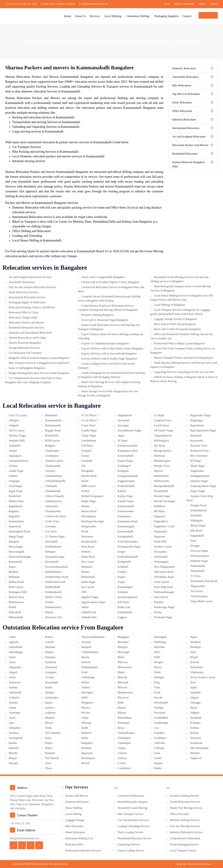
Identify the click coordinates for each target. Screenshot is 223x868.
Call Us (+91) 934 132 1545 (21, 4)
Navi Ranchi (52, 758)
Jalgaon (195, 697)
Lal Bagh (159, 415)
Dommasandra (53, 607)
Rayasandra (197, 441)
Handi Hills (160, 541)
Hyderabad (196, 667)
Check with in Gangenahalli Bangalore (103, 277)
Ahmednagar (16, 652)
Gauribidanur (89, 441)
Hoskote (86, 552)
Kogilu (121, 577)
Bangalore (87, 743)
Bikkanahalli (16, 617)
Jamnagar (196, 703)
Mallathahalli (161, 476)
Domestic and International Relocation (30, 333)
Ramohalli (196, 435)
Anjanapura (15, 456)
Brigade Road (53, 430)
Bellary (85, 682)
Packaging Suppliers (167, 16)
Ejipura (49, 612)
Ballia (85, 738)
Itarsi (193, 682)
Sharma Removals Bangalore (25, 343)
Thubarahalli (197, 571)
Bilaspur (13, 763)
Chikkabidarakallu (55, 481)
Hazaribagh (51, 682)
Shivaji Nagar (198, 525)
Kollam (194, 733)
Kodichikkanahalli (128, 557)
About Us (80, 16)
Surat (48, 763)
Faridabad (51, 662)
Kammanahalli (126, 506)
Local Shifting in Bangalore (169, 305)
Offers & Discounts (184, 4)
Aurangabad (16, 738)
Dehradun (159, 647)
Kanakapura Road (128, 451)
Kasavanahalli (126, 456)
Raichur (86, 713)
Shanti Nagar (198, 466)
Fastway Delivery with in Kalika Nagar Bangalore (109, 359)
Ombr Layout (161, 582)
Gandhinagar (161, 723)
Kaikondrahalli (126, 486)
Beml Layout (16, 587)
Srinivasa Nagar (199, 551)
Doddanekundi (53, 547)
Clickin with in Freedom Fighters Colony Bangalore (110, 282)
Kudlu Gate (124, 607)
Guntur (158, 758)
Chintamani (51, 506)
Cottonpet (50, 526)
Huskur (85, 572)
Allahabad (14, 728)
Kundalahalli (125, 612)
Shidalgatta (197, 520)
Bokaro (49, 637)
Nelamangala (161, 562)
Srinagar (195, 546)
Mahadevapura (162, 461)
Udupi (85, 718)
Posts (167, 4)
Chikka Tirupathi (54, 496)
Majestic (159, 471)
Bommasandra (53, 425)
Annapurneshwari (19, 461)
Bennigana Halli (18, 592)
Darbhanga (160, 642)
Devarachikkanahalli (56, 567)
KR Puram (124, 602)
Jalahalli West (89, 617)
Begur (12, 567)
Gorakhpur (160, 738)
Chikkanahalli (53, 491)
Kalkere (122, 491)
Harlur (85, 481)
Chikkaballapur (54, 476)
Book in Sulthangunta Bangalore (27, 368)
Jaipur (194, 687)
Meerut (49, 723)
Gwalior (49, 677)
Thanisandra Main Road (204, 581)
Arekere (13, 466)
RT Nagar (196, 461)
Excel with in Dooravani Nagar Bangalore (105, 320)
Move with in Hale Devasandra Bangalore (177, 329)
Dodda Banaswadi (55, 582)
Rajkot (49, 748)
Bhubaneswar (125, 692)
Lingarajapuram (163, 435)
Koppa (121, 582)
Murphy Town (162, 466)
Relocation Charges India (23, 317)
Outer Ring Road (163, 587)
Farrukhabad (161, 703)
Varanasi (86, 642)
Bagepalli (14, 516)
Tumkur (86, 687)
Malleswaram (161, 481)
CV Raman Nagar (55, 536)
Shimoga (86, 723)
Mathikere (160, 506)
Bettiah (85, 763)
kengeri (122, 552)
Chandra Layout (54, 461)
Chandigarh (124, 738)
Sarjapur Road (198, 505)
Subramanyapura (200, 556)
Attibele (13, 476)
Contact (187, 16)
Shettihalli (196, 515)
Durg (157, 682)
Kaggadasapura (126, 481)
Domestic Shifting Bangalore (98, 315)
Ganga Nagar (89, 435)
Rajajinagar (197, 420)
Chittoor (122, 758)
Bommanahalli (53, 420)
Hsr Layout (88, 562)
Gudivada (159, 743)
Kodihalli (123, 567)
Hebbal (85, 491)
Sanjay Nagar (198, 491)
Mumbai (195, 753)
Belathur (14, 572)
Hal (83, 466)
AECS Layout (17, 430)
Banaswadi (15, 526)
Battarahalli (15, 562)
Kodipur (122, 572)
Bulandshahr (125, 718)
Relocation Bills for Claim (23, 312)
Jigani (121, 435)
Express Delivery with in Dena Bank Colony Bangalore (112, 348)
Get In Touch (208, 15)
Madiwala (159, 456)
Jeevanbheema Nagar (129, 430)
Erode (157, 692)
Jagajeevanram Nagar (93, 602)
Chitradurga (88, 677)
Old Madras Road (164, 577)
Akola (12, 662)
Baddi (85, 728)
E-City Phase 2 (90, 420)
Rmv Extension (199, 456)
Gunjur (85, 456)
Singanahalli (197, 536)
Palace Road (161, 597)
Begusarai (87, 753)
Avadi (12, 718)
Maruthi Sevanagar (164, 501)
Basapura (14, 541)
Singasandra (197, 471)
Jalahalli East (89, 612)
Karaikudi (196, 718)
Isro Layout (88, 587)
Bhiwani (122, 687)
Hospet (194, 657)
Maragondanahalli (164, 486)
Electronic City (53, 617)
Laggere (122, 617)
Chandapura (52, 456)
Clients (202, 4)
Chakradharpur (126, 733)
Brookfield (15, 496)
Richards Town (199, 446)
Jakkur (85, 607)
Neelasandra (161, 557)
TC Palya (195, 576)
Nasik (48, 728)
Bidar (121, 703)
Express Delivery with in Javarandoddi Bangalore (109, 353)
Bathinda (14, 748)
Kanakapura (124, 516)
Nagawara (159, 516)
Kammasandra (126, 511)
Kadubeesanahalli (128, 446)
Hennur (86, 506)
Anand (12, 708)
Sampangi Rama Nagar (203, 486)
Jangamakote (125, 415)
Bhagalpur (123, 637)
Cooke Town (52, 521)
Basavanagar (16, 547)
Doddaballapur (53, 572)
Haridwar (195, 642)
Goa (156, 728)
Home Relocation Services (24, 292)
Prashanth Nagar (163, 617)
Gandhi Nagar (89, 430)
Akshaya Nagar (17, 435)
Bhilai (121, 657)
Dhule (157, 672)
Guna (157, 753)
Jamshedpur (52, 697)
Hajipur (158, 763)
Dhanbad (50, 647)
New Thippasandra (164, 567)
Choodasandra (53, 511)
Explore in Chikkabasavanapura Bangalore (105, 343)
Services (95, 16)
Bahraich (86, 733)
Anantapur (15, 713)
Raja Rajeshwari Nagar (203, 430)
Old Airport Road (164, 572)
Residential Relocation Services (26, 328)
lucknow (50, 708)
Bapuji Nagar (16, 536)
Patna (48, 738)
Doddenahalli (52, 587)
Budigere (50, 446)
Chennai (122, 753)
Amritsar (14, 733)
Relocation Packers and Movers (26, 322)
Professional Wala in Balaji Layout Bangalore (179, 343)
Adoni (12, 637)
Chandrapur (124, 743)
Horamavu (87, 536)
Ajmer (12, 657)
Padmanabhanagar (164, 592)
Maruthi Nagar (162, 496)
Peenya (158, 612)
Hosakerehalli (89, 541)
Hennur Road (89, 511)
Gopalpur (159, 733)
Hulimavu (87, 567)
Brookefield (52, 435)
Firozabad (159, 713)
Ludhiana (50, 713)
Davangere (87, 692)
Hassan (85, 657)
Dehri (157, 652)
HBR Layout (89, 486)
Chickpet (50, 471)
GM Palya (87, 446)
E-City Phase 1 (90, 415)
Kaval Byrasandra (128, 541)
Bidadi (12, 607)
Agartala (14, 642)
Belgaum (86, 647)
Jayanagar (123, 425)
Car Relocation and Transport (25, 353)
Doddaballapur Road (57, 577)
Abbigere (14, 420)
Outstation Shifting (139, 16)
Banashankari (16, 521)
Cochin (122, 763)
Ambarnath (15, 692)
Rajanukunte (197, 425)
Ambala (13, 687)
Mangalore (87, 703)
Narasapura (160, 552)
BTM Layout (52, 441)
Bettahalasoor (16, 602)
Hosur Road (88, 557)
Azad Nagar (15, 486)
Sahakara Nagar (199, 481)
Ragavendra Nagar (201, 415)
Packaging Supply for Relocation (27, 302)
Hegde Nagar (89, 501)
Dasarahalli (51, 541)
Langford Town (162, 420)
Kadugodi (123, 471)
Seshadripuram (199, 510)
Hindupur (196, 647)
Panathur (159, 602)
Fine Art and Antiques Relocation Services (32, 287)
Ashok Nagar (16, 471)
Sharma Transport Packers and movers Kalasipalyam (183, 358)
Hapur (194, 637)
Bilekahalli (51, 415)
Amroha (13, 703)
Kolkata (195, 728)
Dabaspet (50, 552)
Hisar (193, 652)
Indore (49, 687)
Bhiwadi (122, 677)
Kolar (84, 672)
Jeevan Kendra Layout (203, 677)
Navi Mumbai (53, 733)
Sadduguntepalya (200, 476)
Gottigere (87, 451)
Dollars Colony (53, 597)
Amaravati (15, 682)
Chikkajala (51, 486)
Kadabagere (124, 466)
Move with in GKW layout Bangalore (175, 324)
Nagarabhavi (161, 521)
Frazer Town (88, 425)
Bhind (121, 672)
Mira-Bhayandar (199, 748)
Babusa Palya (16, 501)
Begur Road (15, 491)
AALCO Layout (18, 415)
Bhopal (13, 758)
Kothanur (123, 592)
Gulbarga (159, 748)
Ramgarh (50, 753)
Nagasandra (160, 531)
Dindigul (159, 677)
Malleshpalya (161, 441)
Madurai (50, 718)
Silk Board (196, 531)
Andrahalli (15, 446)
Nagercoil (196, 758)
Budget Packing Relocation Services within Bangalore (39, 373)
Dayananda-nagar (55, 557)
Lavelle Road (161, 425)
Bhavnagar (124, 652)
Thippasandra (198, 586)
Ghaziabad (51, 667)
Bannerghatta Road (19, 531)
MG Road (159, 446)
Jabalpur (50, 692)
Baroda (13, 743)
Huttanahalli (88, 577)
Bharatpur (123, 642)
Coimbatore (124, 768)
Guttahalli (87, 461)
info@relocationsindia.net (94, 4)
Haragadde (87, 471)
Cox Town (51, 531)
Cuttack (49, 642)
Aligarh (13, 672)
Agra (11, 723)
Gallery (214, 4)
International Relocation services (27, 297)
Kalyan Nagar (125, 496)
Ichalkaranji (197, 672)
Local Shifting (114, 16)
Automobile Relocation (22, 282)
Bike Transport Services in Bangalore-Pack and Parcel (39, 363)
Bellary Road (16, 582)
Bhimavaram (125, 667)
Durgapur (50, 657)
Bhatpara (123, 647)
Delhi (157, 657)
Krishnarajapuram (128, 597)
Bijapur (122, 708)
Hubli (84, 697)
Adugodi (14, 425)
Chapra (122, 748)
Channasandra (53, 466)
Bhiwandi (123, 682)
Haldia (158, 768)
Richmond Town (200, 451)
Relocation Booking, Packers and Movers (32, 307)
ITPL (84, 592)
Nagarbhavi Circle (164, 526)
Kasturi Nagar (125, 461)
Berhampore (88, 758)
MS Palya (159, 511)
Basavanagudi (17, 552)
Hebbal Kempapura (92, 496)
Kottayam (196, 738)
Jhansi (194, 708)
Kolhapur (195, 723)
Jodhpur (195, 713)
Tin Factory (197, 591)
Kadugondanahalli (128, 476)
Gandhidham (161, 718)
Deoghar (159, 662)
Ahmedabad (15, 647)
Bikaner (122, 713)
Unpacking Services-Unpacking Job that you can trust (184, 372)
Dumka (49, 652)
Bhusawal (123, 697)
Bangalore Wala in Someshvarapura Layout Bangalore (39, 358)
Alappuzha (15, 667)
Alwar (12, 677)
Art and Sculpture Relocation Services (30, 277)
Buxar (121, 728)
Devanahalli (52, 562)
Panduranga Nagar (164, 607)
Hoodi (85, 531)
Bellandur (14, 577)
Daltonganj (160, 637)
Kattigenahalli (126, 536)
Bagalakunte (16, 506)
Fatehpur (159, 708)
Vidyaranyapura (199, 596)
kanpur (49, 703)
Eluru (157, 687)
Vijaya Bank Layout (201, 601)
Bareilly (13, 753)
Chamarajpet (52, 451)
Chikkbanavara (53, 501)
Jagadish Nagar (90, 597)
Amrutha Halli (17, 441)
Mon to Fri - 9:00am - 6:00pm (58, 4)
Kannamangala (126, 526)
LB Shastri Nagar (164, 430)
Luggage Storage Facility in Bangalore (175, 319)
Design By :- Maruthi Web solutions (193, 864)
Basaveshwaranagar (20, 557)
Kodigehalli (124, 562)
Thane (48, 768)
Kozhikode (196, 743)
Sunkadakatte (198, 566)
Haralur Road (89, 476)
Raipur (49, 743)
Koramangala (125, 587)
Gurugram (51, 672)
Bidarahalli (15, 612)
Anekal (13, 451)
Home (68, 16)
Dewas (158, 667)
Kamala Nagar (126, 501)
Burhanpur (124, 723)
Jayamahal (124, 420)
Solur (193, 541)
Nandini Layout (163, 547)
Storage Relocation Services (24, 348)
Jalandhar (196, 692)
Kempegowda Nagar (129, 547)
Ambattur (14, 697)
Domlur (49, 602)
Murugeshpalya (163, 451)
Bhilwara (123, 662)
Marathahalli (161, 491)
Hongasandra (89, 526)
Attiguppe (14, 481)
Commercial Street (55, 516)
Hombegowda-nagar (93, 521)
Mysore (86, 708)
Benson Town (16, 597)
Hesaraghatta (89, 516)
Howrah (195, 662)
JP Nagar (123, 441)
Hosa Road (88, 547)
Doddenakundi (53, 592)
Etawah (158, 697)
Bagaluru (14, 511)
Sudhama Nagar (199, 561)
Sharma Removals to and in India (27, 338)
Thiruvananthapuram (93, 637)
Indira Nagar (88, 582)
